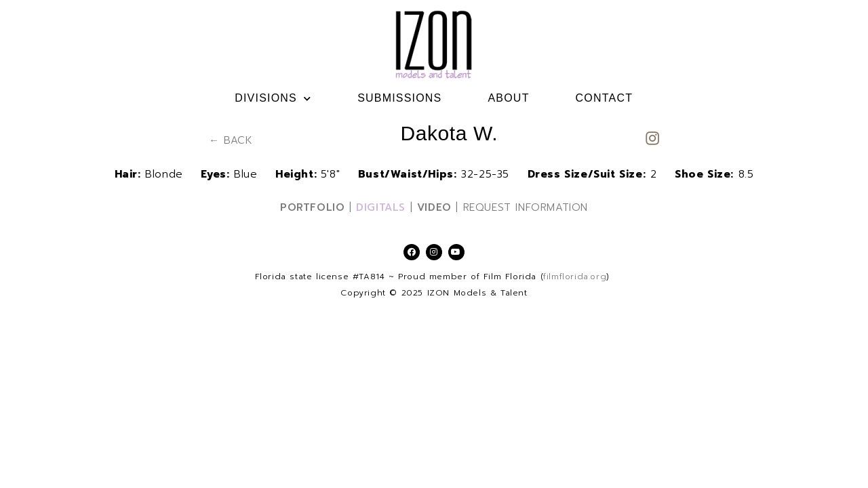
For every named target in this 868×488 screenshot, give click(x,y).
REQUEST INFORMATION (526, 207)
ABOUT (508, 98)
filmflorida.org (575, 277)
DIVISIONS (273, 98)
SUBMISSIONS (399, 98)
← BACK (231, 140)
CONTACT (605, 98)
